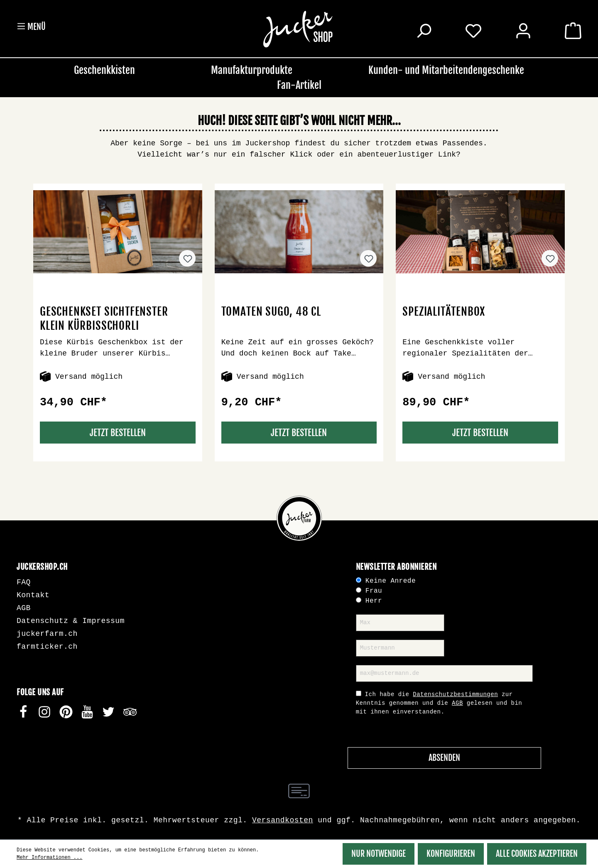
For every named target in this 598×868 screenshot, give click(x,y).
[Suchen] (424, 32)
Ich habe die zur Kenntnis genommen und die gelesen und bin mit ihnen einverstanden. (439, 703)
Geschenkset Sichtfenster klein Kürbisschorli (104, 319)
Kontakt (33, 595)
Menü (31, 26)
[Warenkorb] (573, 32)
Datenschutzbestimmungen (455, 694)
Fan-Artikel (299, 85)
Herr (374, 601)
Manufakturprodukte (252, 70)
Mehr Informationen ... (49, 858)
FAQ (24, 582)
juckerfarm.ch (47, 634)
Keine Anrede (391, 581)
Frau (374, 591)
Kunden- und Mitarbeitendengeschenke (446, 70)
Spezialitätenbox (444, 311)
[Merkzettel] (473, 30)
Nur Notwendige (379, 854)
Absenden (444, 758)
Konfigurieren (451, 854)
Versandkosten (283, 820)
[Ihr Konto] (523, 32)
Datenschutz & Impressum (71, 621)
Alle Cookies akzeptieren (537, 854)
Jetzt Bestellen (118, 433)
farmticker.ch (47, 647)
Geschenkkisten (104, 70)
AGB (24, 608)
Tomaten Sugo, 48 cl (271, 311)
